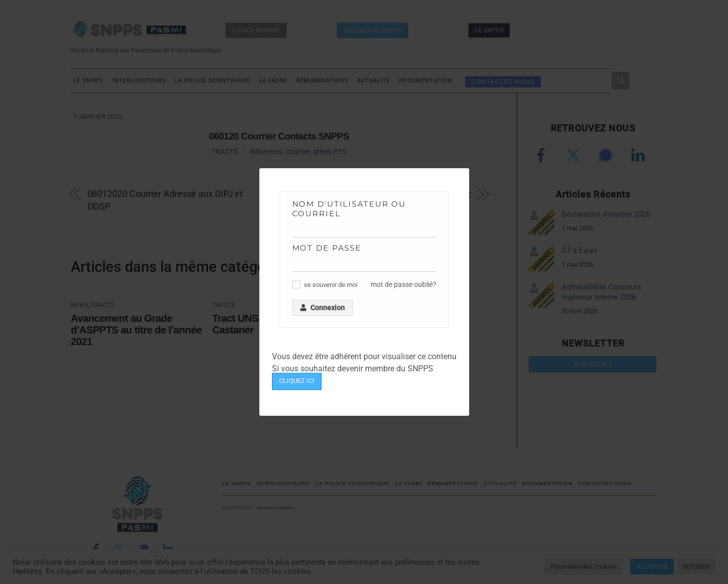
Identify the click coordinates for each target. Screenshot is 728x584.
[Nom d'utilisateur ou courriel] (364, 230)
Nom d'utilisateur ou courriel (349, 209)
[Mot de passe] (364, 264)
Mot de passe (327, 248)
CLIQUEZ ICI (297, 381)
